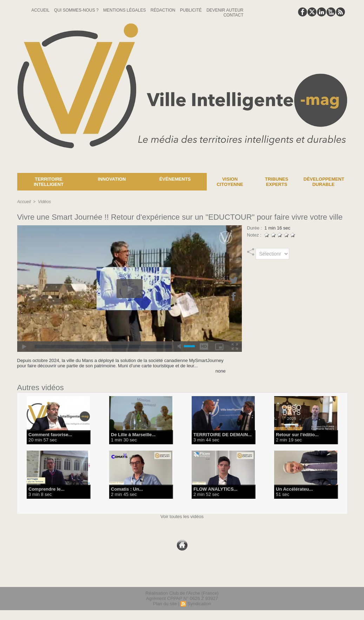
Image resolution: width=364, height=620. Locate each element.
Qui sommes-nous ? (77, 10)
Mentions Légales (125, 10)
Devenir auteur (225, 10)
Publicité (191, 10)
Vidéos (44, 202)
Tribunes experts (277, 182)
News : (8, 168)
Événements (175, 179)
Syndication (199, 604)
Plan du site (165, 604)
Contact (233, 15)
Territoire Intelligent (49, 182)
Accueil (41, 10)
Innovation (112, 179)
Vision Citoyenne (230, 182)
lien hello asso (325, 577)
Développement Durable (324, 182)
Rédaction (164, 10)
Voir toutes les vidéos (182, 516)
